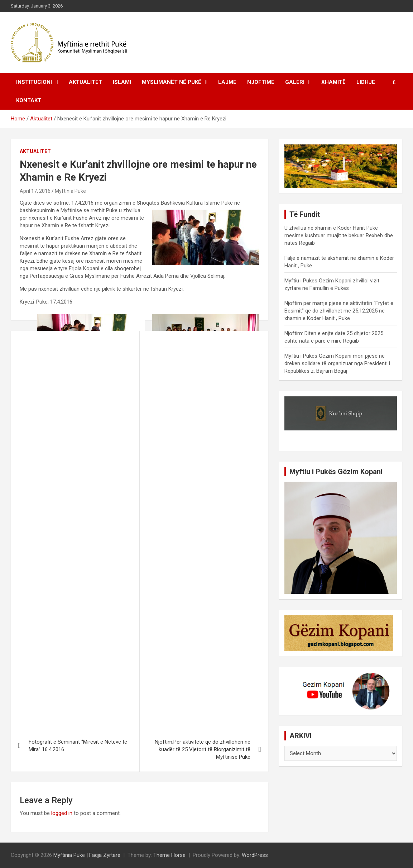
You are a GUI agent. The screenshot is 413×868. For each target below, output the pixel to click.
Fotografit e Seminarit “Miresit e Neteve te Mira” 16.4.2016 (78, 746)
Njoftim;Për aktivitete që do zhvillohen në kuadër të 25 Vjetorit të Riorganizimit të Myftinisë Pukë (203, 749)
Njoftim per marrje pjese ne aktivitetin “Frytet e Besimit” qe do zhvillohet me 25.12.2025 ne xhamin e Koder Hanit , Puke (339, 311)
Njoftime (261, 82)
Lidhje (366, 82)
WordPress (255, 855)
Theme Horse (169, 855)
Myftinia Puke (70, 191)
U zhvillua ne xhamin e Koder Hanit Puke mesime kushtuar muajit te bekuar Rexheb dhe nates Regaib (339, 235)
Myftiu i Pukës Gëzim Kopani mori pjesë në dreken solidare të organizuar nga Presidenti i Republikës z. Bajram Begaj (337, 363)
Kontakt (29, 100)
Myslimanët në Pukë (172, 82)
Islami (122, 82)
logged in (62, 813)
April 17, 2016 (35, 191)
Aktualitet (85, 82)
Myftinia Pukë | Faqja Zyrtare (87, 855)
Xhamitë (333, 82)
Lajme (227, 82)
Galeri (295, 82)
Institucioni (34, 82)
